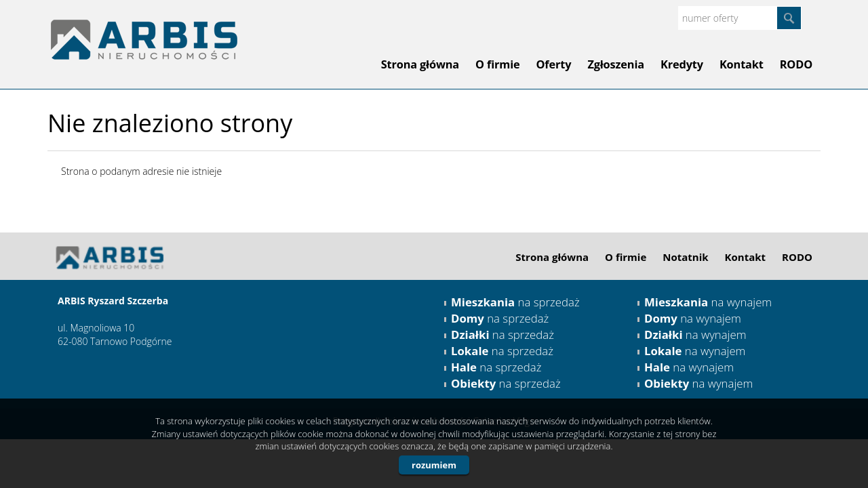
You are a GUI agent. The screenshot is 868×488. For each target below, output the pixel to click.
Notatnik (685, 257)
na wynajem (708, 302)
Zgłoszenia (616, 64)
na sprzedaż (515, 302)
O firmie (497, 64)
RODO (796, 64)
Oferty (554, 64)
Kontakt (742, 64)
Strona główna (420, 64)
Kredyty (682, 64)
